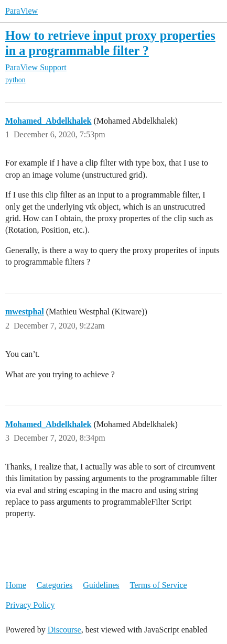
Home (16, 585)
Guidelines (101, 585)
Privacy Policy (30, 605)
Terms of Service (159, 585)
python (15, 80)
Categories (55, 585)
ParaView (21, 11)
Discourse (64, 630)
